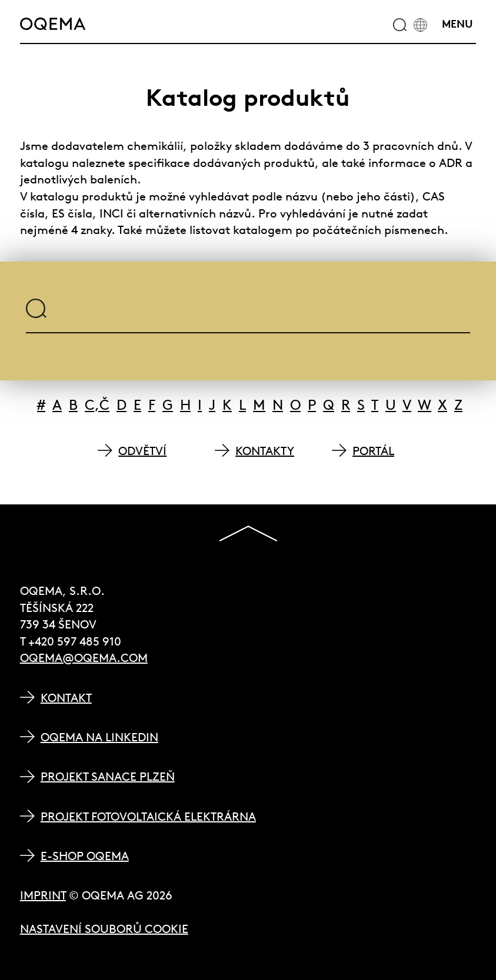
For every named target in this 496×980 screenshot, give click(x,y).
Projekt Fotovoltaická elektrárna (148, 816)
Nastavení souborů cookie (104, 929)
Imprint (43, 895)
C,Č (97, 404)
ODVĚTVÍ (142, 451)
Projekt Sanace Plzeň (108, 776)
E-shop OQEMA (85, 856)
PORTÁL (373, 451)
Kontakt (66, 698)
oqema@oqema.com (84, 658)
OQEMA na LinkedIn (99, 737)
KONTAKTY (265, 451)
